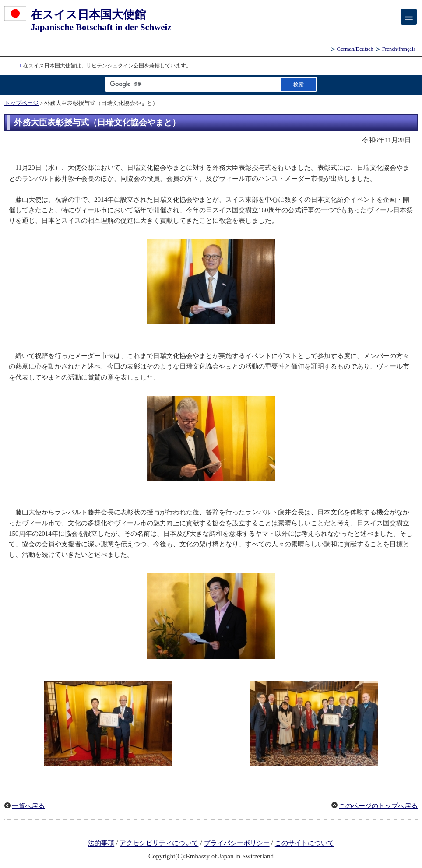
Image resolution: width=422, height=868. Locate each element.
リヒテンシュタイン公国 (115, 66)
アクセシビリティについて (159, 843)
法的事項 (101, 843)
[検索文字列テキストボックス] (191, 84)
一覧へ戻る (28, 806)
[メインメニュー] (409, 17)
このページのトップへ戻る (378, 806)
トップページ (21, 103)
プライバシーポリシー (237, 843)
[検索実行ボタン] (299, 84)
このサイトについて (304, 843)
